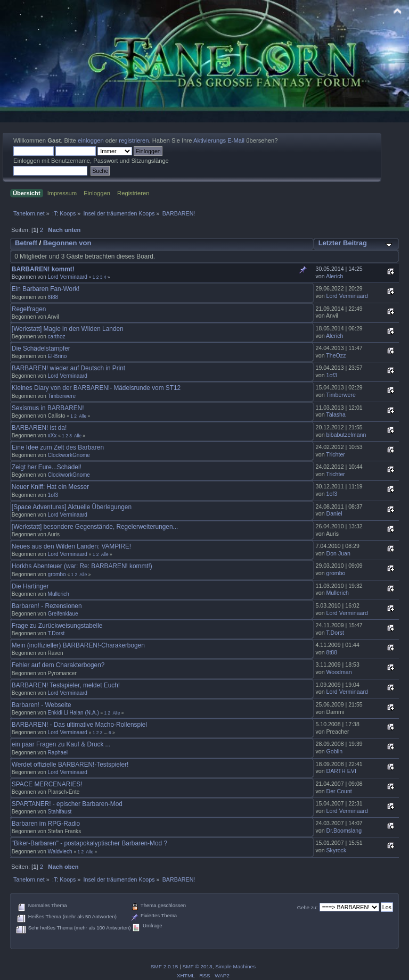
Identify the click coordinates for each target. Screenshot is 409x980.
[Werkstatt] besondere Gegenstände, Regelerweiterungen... (95, 527)
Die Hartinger (30, 586)
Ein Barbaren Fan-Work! (46, 289)
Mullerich (59, 594)
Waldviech (60, 852)
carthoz (57, 337)
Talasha (336, 414)
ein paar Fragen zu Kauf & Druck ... (61, 744)
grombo (57, 574)
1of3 (332, 375)
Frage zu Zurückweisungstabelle (57, 626)
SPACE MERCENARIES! (47, 784)
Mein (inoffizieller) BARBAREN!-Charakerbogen (78, 645)
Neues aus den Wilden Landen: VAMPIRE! (71, 546)
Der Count (339, 791)
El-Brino (58, 356)
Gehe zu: (308, 907)
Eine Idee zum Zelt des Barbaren (58, 447)
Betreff (26, 243)
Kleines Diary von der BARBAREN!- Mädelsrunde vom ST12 (96, 388)
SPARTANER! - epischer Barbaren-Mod (67, 804)
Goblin (335, 751)
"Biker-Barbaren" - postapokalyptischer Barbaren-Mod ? (89, 843)
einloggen (91, 140)
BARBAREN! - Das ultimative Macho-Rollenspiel (79, 725)
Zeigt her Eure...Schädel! (47, 467)
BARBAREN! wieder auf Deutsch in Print (68, 368)
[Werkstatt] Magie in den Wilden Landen (68, 329)
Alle (83, 416)
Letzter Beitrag (343, 243)
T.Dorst (56, 633)
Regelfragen (29, 309)
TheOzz (336, 355)
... (106, 733)
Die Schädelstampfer (41, 348)
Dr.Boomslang (344, 830)
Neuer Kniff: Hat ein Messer (50, 487)
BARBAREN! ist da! (39, 428)
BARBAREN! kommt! (43, 269)
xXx (52, 435)
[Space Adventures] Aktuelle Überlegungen (72, 507)
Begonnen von (67, 243)
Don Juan (338, 553)
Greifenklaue (63, 614)
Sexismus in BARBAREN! (48, 408)
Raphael (58, 753)
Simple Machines (235, 966)
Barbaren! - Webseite (42, 705)
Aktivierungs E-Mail (219, 140)
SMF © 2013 (198, 966)
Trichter (336, 454)
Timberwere (62, 396)
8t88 (53, 297)
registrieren (134, 140)
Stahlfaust (60, 812)
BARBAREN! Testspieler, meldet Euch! (66, 685)
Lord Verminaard (68, 277)
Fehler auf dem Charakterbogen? (58, 665)
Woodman (339, 672)
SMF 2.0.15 (165, 966)
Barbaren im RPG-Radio (46, 824)
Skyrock (337, 850)
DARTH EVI (341, 771)
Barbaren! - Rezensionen (47, 606)
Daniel (334, 513)
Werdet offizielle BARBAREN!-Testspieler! (70, 765)
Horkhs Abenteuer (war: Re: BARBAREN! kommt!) (82, 566)
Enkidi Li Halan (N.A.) (73, 713)
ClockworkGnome (69, 455)
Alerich (334, 276)
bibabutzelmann (346, 435)
